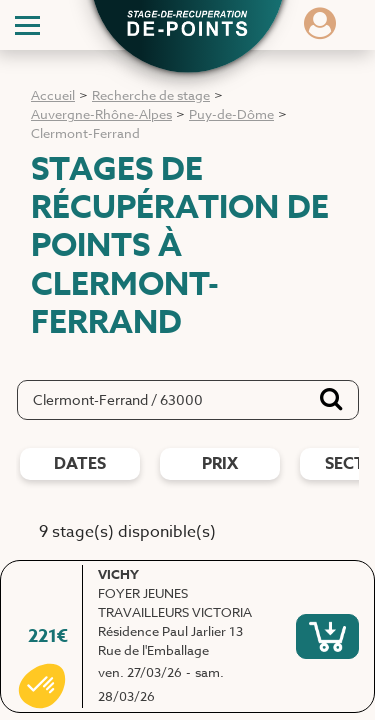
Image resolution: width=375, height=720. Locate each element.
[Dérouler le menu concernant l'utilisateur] (320, 30)
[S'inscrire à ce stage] (327, 636)
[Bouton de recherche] (331, 400)
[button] (188, 26)
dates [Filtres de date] (80, 464)
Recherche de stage (151, 95)
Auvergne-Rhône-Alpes (101, 114)
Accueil (53, 95)
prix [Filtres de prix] (220, 464)
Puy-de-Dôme (231, 114)
